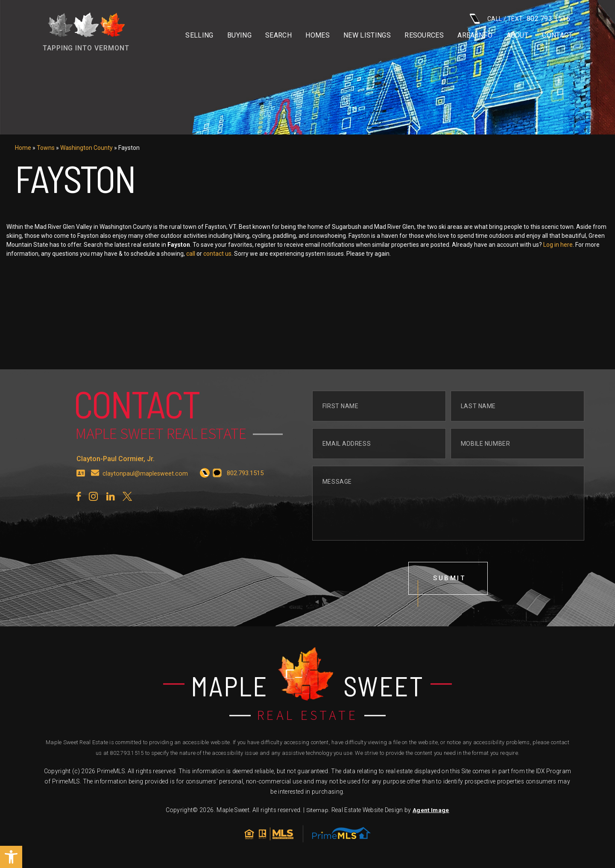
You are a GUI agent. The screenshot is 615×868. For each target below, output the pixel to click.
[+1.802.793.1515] (206, 490)
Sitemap (317, 812)
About (518, 35)
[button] (11, 857)
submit (450, 596)
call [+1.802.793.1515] (231, 254)
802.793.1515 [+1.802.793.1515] (127, 755)
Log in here (598, 245)
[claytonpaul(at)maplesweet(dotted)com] (95, 490)
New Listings (367, 35)
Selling (199, 35)
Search (278, 35)
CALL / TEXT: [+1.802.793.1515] (520, 19)
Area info (475, 35)
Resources (424, 35)
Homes (318, 35)
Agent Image (431, 812)
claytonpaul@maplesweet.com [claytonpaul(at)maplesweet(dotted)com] (146, 490)
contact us (258, 254)
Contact (557, 35)
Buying (239, 35)
